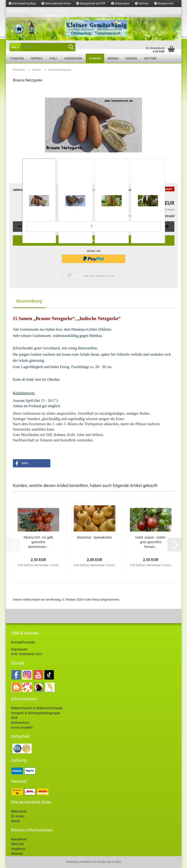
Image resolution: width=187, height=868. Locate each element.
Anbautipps (120, 4)
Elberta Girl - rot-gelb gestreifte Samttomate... (38, 542)
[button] (18, 11)
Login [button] (39, 11)
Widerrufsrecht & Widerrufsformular (37, 708)
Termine (142, 4)
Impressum (19, 649)
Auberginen (73, 58)
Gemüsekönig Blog (22, 4)
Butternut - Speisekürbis (95, 537)
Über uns (17, 844)
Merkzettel (59, 11)
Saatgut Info (164, 4)
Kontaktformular (23, 642)
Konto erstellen (22, 728)
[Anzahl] (94, 227)
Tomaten (17, 58)
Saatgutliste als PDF (91, 4)
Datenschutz (20, 723)
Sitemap (17, 853)
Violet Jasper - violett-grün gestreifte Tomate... (151, 542)
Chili (53, 58)
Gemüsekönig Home (56, 4)
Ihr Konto (18, 816)
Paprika (37, 58)
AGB (14, 718)
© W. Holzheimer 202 (26, 654)
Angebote (18, 849)
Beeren (113, 58)
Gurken (95, 58)
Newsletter (19, 839)
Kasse (15, 821)
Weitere (150, 58)
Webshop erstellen (78, 862)
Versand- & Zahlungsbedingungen (36, 713)
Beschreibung (29, 301)
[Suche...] (15, 47)
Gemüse (131, 58)
